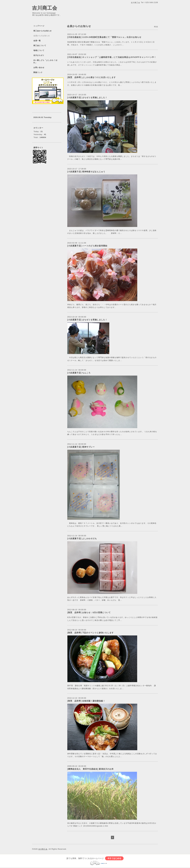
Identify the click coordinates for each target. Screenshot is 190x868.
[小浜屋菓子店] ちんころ (79, 373)
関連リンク (38, 72)
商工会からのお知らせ (43, 31)
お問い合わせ (39, 68)
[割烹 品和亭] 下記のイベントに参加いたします (92, 633)
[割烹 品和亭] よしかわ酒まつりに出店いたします (92, 77)
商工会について (40, 46)
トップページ (39, 26)
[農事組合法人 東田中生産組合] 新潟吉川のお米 (90, 769)
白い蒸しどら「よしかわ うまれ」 (46, 61)
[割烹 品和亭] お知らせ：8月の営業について (89, 612)
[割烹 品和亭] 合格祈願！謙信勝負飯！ (86, 701)
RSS (156, 27)
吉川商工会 (45, 8)
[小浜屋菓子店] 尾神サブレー (81, 447)
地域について (39, 50)
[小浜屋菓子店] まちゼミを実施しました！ (87, 98)
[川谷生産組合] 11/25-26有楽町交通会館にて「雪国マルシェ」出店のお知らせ (104, 37)
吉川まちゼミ (39, 55)
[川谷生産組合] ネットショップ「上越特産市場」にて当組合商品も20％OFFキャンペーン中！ (112, 57)
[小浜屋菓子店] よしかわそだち (82, 539)
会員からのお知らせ (42, 36)
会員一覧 (37, 41)
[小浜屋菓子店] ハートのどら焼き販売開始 (87, 246)
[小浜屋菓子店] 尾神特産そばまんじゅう (86, 172)
